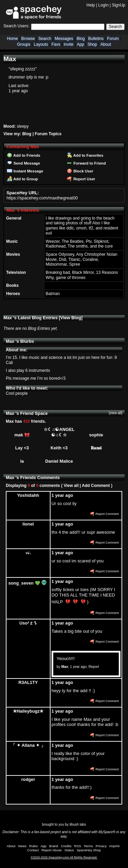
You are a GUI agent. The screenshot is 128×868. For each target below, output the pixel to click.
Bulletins (96, 39)
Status (69, 850)
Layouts (41, 44)
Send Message (23, 163)
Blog (81, 39)
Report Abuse (51, 850)
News (22, 846)
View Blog (71, 318)
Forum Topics (48, 134)
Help (91, 5)
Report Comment (104, 514)
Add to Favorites (85, 155)
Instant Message (25, 171)
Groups (24, 44)
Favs (56, 44)
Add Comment (96, 486)
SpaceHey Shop (89, 850)
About (106, 44)
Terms (89, 846)
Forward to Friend (86, 163)
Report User (81, 179)
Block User (80, 171)
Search (115, 27)
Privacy (101, 846)
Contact (33, 850)
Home (12, 39)
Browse (28, 39)
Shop (92, 44)
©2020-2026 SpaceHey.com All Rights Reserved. (64, 857)
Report (94, 667)
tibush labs (78, 824)
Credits (66, 846)
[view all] (116, 413)
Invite (68, 44)
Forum (113, 39)
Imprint (114, 846)
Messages (64, 39)
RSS (77, 846)
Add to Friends (24, 155)
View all (71, 486)
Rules (34, 846)
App (80, 44)
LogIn (103, 5)
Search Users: (16, 26)
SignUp (119, 5)
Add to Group (22, 179)
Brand (54, 846)
